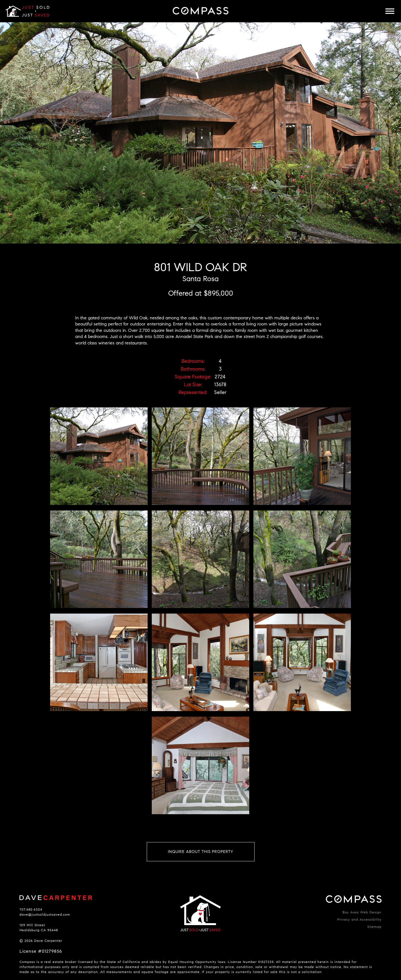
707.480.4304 (31, 909)
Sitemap (374, 927)
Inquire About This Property (201, 852)
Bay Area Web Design (362, 912)
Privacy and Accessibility (359, 919)
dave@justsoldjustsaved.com (45, 914)
